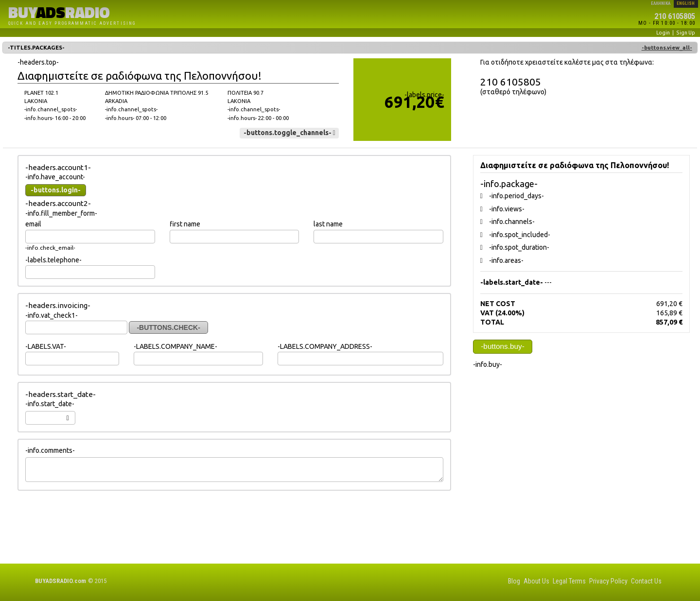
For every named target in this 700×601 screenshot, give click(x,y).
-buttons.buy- (503, 346)
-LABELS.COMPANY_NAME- (175, 346)
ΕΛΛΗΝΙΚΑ (661, 3)
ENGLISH (686, 3)
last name (328, 224)
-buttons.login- (56, 190)
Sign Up (686, 33)
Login (663, 33)
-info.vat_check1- (52, 315)
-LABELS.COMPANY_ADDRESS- (325, 346)
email (33, 224)
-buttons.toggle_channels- (289, 133)
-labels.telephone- (53, 260)
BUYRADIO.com (61, 581)
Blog (514, 581)
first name (185, 224)
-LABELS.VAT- (46, 346)
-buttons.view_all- (667, 48)
